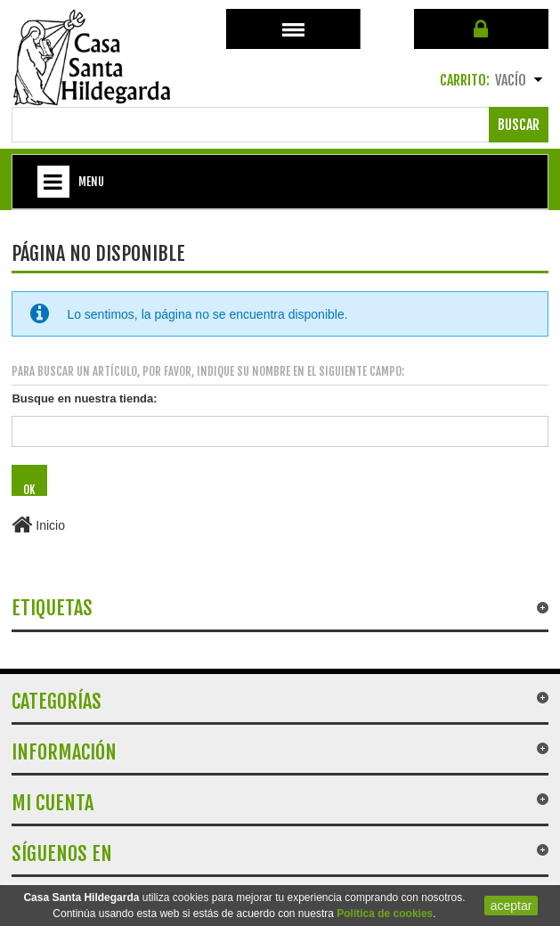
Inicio (38, 525)
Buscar (519, 125)
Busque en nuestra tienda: (84, 398)
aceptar (511, 906)
